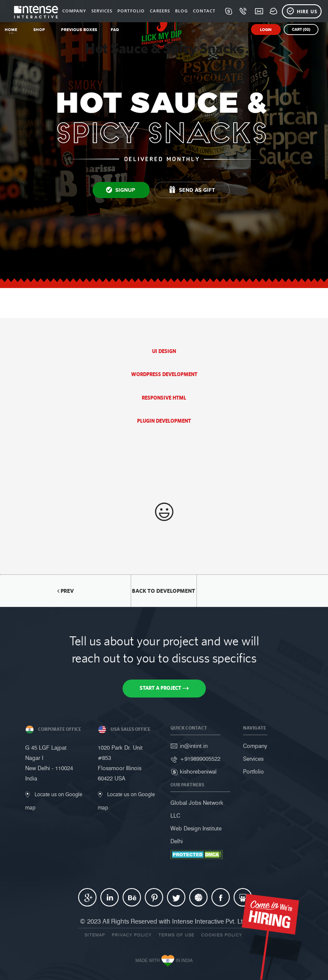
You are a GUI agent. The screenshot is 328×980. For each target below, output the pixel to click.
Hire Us (302, 11)
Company (255, 746)
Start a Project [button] (164, 688)
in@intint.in (194, 746)
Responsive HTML (164, 398)
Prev (66, 591)
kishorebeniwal (198, 771)
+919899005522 (200, 759)
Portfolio (253, 771)
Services (253, 759)
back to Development (164, 591)
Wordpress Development (164, 374)
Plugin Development (164, 421)
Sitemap (95, 935)
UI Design (164, 351)
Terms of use (176, 935)
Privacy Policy (132, 935)
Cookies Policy (222, 935)
